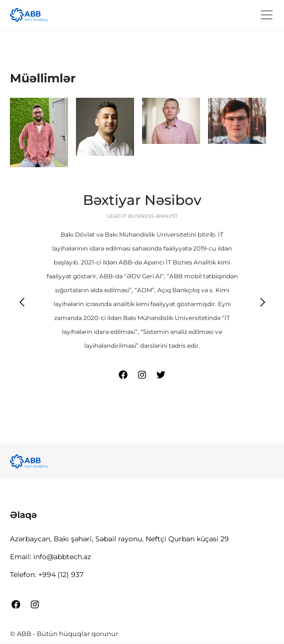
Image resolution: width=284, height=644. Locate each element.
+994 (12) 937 (61, 575)
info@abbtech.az (62, 557)
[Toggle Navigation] (267, 15)
